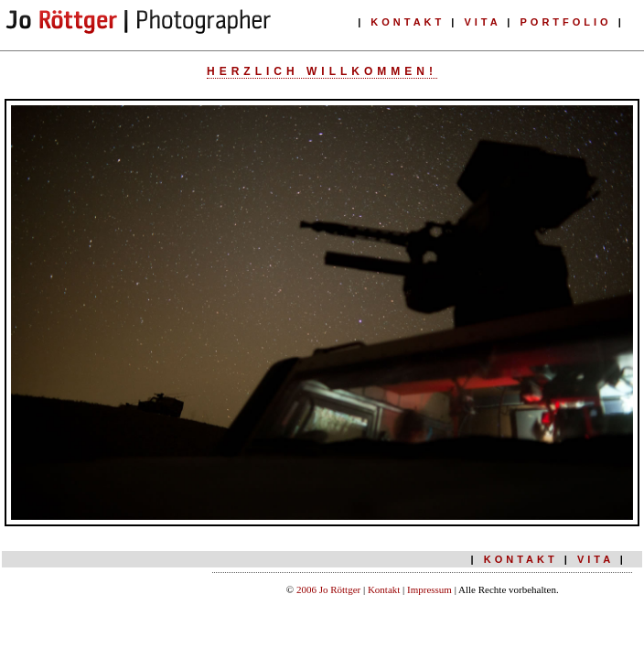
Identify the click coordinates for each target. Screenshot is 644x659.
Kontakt (385, 589)
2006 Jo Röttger (330, 589)
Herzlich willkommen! (322, 71)
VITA (482, 22)
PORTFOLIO (566, 22)
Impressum (429, 589)
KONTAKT (408, 22)
